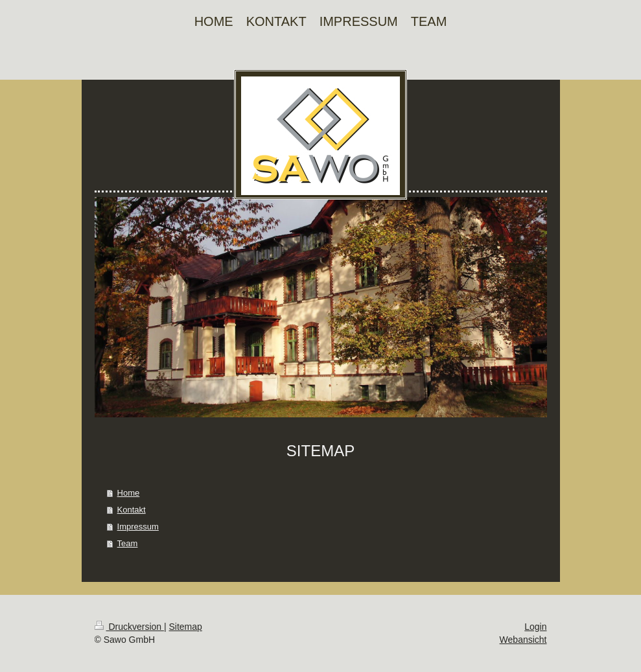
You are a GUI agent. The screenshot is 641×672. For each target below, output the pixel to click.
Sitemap (186, 627)
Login (535, 627)
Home (129, 493)
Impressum (138, 527)
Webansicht (523, 640)
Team (128, 543)
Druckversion (129, 627)
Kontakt (132, 510)
